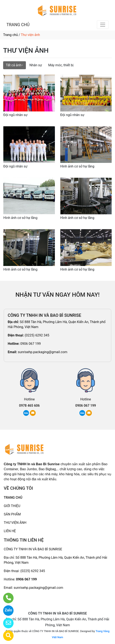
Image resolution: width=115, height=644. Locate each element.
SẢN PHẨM (12, 514)
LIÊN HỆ (10, 531)
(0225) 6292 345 (37, 335)
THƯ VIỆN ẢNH (15, 523)
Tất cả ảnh (14, 65)
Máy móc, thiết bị (61, 65)
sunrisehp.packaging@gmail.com (42, 352)
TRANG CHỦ (18, 25)
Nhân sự (36, 65)
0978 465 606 (29, 406)
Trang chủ (11, 35)
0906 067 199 (30, 344)
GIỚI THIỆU (12, 506)
